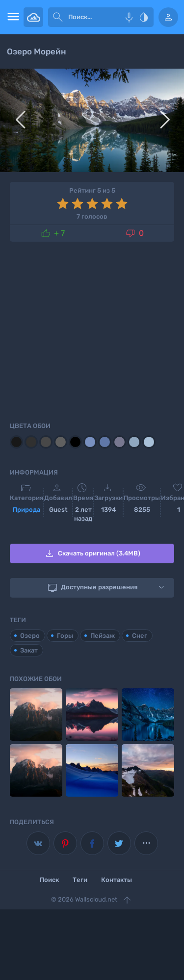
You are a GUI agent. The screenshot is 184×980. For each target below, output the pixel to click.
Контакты (117, 880)
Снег (140, 636)
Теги (80, 880)
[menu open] (12, 17)
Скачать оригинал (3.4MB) (92, 553)
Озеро (30, 636)
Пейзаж (103, 636)
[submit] (58, 17)
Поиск (49, 880)
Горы (65, 636)
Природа (26, 510)
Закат (29, 650)
